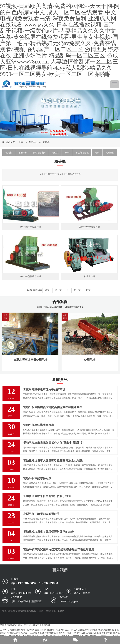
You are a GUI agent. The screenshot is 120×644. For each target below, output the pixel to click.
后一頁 (77, 290)
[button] (3, 114)
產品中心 (33, 142)
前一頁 (58, 290)
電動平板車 (23, 154)
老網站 (61, 611)
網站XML (51, 611)
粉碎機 (46, 142)
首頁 (21, 142)
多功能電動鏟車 (82, 154)
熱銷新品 (9, 154)
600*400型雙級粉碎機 (31, 227)
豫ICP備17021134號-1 (34, 611)
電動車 (97, 154)
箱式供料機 (89, 276)
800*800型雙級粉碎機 (31, 276)
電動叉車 (55, 154)
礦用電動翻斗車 (39, 154)
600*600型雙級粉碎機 (89, 227)
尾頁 (88, 290)
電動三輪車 (110, 154)
